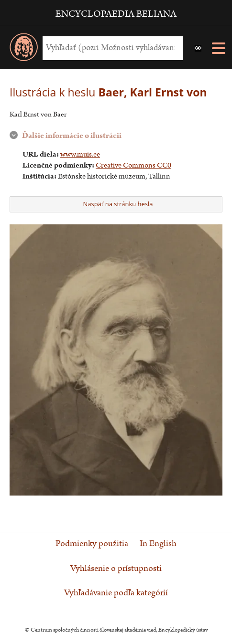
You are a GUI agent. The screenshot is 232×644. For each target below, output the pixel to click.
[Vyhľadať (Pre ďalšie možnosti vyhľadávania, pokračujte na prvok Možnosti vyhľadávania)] (110, 48)
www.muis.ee (80, 154)
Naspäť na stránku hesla (115, 204)
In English (158, 544)
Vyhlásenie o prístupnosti (116, 569)
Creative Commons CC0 (133, 165)
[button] (198, 48)
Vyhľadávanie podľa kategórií (116, 593)
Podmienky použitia (92, 544)
